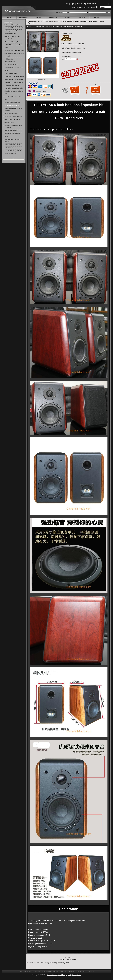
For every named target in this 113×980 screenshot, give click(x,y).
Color (62, 59)
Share (94, 4)
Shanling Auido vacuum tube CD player (13, 126)
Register (79, 4)
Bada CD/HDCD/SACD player (14, 82)
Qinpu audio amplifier (11, 73)
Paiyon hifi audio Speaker (12, 102)
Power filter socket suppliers (13, 117)
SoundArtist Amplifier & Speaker (14, 28)
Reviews (67, 17)
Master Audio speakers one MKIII (13, 135)
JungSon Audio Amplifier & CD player (14, 69)
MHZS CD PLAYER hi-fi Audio (14, 79)
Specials (38, 17)
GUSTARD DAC (9, 148)
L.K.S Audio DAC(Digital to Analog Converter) (13, 152)
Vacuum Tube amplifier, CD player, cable (59, 975)
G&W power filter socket (12, 85)
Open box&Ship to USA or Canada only (13, 38)
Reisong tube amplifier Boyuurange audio (11, 32)
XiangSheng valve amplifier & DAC (14, 92)
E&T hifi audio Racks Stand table (13, 98)
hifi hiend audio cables (11, 114)
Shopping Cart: (77, 7)
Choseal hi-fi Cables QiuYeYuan (14, 76)
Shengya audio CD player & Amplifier (13, 109)
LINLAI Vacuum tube (11, 131)
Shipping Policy (82, 971)
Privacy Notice (77, 975)
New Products (24, 17)
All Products (53, 17)
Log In (73, 4)
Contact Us (82, 17)
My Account (88, 4)
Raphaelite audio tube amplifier (14, 88)
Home (66, 4)
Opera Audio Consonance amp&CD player (12, 121)
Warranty (97, 17)
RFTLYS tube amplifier (50, 21)
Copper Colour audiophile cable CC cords (14, 55)
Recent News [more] (11, 158)
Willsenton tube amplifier (12, 25)
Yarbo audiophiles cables (12, 145)
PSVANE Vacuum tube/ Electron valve (14, 46)
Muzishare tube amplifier (12, 42)
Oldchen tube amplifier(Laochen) (10, 60)
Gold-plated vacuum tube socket (12, 141)
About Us (92, 971)
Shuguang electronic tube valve (14, 51)
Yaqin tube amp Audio (11, 65)
